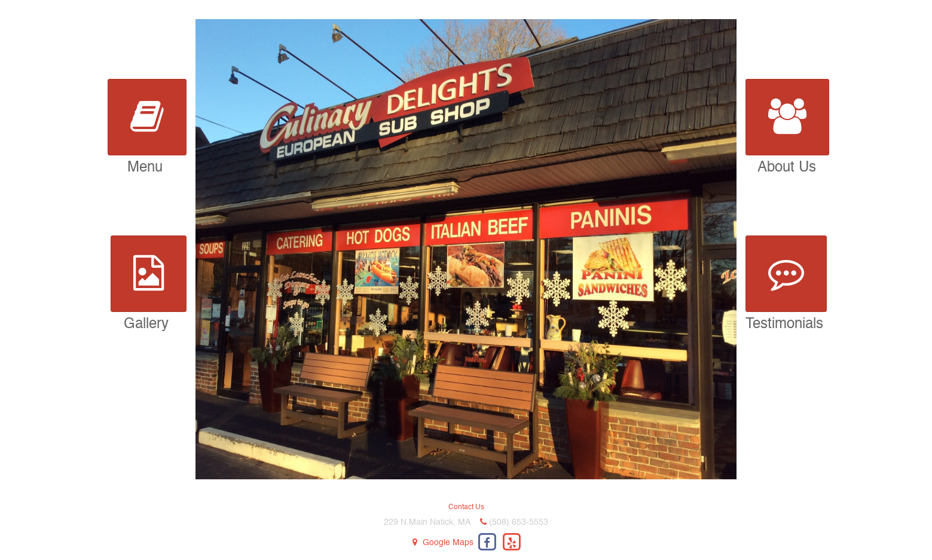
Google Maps (448, 543)
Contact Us (466, 507)
